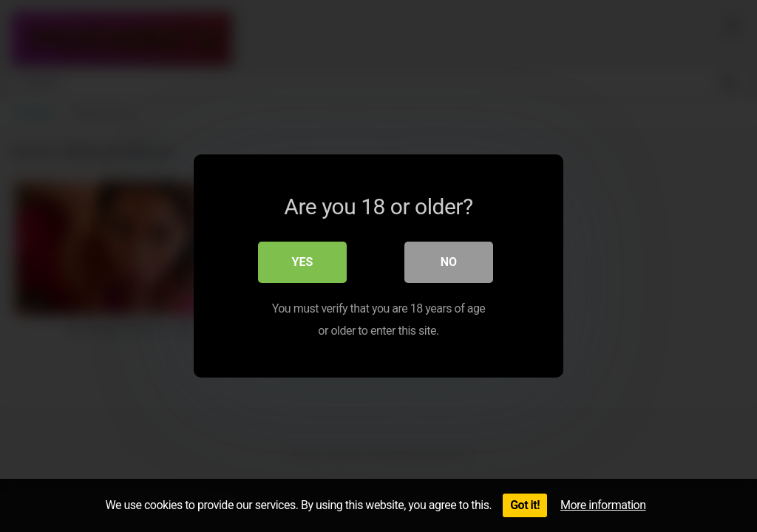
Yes (303, 262)
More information (603, 505)
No (449, 262)
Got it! (525, 505)
